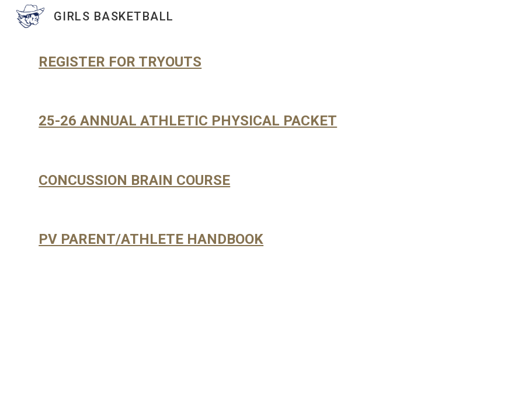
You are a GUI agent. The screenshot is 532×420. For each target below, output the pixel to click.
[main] (266, 62)
